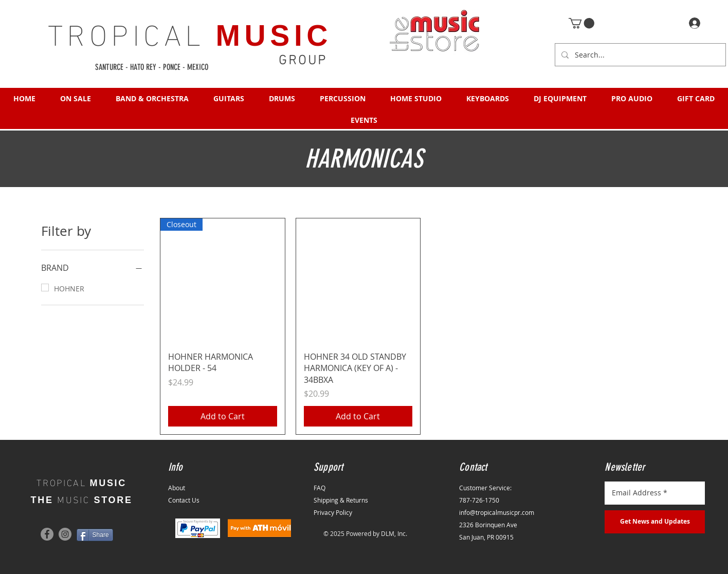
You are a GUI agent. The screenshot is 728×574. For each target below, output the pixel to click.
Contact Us (184, 500)
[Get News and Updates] (655, 522)
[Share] (95, 535)
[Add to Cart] (223, 416)
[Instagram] (65, 534)
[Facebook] (47, 534)
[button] (581, 23)
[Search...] (639, 55)
